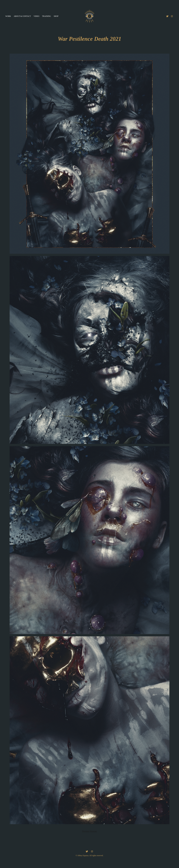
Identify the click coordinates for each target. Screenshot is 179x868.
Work (8, 16)
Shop (56, 16)
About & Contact (22, 16)
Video (36, 16)
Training (47, 16)
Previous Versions (89, 831)
